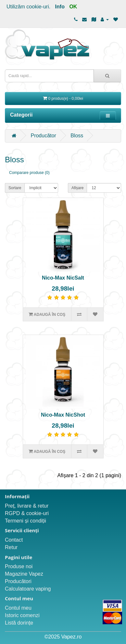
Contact (14, 540)
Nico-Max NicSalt (63, 278)
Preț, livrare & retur (27, 506)
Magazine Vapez (24, 574)
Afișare (77, 188)
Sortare (15, 188)
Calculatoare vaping (28, 589)
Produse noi (19, 566)
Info (60, 7)
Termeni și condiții (25, 521)
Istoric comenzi (22, 615)
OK (73, 7)
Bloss (77, 136)
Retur (11, 547)
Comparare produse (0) (29, 173)
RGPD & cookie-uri (27, 513)
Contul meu (18, 608)
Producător (43, 136)
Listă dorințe (19, 623)
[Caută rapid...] (107, 76)
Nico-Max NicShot (63, 415)
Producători (18, 581)
